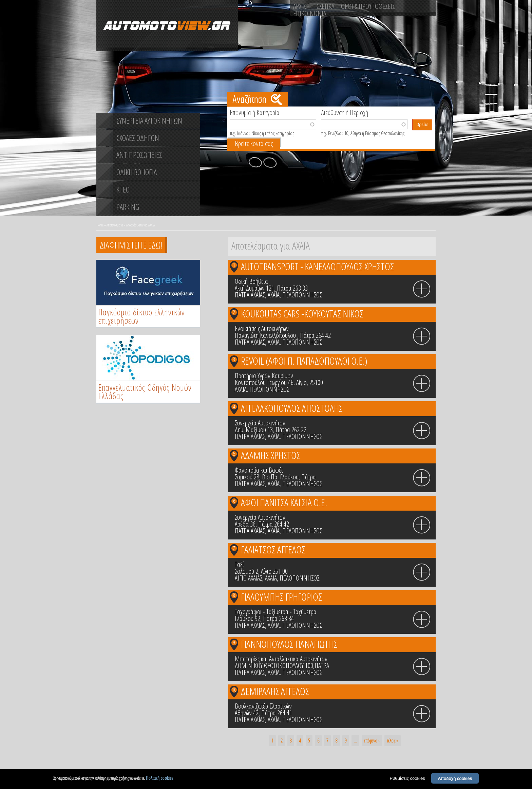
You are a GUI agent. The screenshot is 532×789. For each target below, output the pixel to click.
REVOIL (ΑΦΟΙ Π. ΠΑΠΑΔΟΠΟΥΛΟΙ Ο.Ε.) (304, 361)
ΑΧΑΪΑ (274, 295)
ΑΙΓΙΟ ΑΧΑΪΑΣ (249, 578)
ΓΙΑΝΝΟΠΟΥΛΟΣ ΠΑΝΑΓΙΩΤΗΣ (289, 644)
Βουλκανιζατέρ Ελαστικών (263, 706)
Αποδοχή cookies (455, 779)
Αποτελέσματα (115, 225)
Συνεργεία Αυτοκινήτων (260, 423)
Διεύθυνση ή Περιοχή (345, 112)
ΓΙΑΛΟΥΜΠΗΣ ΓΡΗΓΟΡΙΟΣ (281, 597)
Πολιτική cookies (159, 779)
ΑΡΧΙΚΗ (301, 6)
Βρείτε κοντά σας (254, 143)
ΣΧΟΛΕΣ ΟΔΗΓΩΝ (138, 138)
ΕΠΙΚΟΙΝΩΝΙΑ (310, 13)
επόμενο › (372, 741)
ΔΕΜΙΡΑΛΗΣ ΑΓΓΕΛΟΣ (275, 691)
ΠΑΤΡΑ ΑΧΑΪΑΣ (250, 295)
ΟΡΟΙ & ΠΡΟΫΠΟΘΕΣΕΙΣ (368, 6)
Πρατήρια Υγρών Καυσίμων (264, 376)
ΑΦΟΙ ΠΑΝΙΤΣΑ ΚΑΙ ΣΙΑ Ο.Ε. (284, 502)
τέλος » (393, 741)
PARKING (128, 207)
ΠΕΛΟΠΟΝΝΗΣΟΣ (302, 295)
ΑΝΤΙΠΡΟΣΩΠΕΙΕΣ (139, 155)
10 (234, 690)
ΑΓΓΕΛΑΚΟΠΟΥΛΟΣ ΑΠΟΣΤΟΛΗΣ (292, 408)
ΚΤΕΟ (123, 189)
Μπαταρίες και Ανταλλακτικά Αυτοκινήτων (281, 659)
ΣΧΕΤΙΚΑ (325, 6)
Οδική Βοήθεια (251, 281)
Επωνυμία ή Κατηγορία (255, 112)
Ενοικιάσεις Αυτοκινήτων (262, 328)
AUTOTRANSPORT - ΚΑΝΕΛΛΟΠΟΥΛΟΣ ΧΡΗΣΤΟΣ (317, 266)
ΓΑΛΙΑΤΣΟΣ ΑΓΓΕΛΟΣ (273, 549)
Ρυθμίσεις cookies (407, 779)
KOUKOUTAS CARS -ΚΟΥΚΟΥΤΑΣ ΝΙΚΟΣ (302, 314)
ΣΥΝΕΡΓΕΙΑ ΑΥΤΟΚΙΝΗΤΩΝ (149, 121)
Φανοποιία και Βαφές (259, 470)
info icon (422, 289)
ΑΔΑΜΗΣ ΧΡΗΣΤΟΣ (271, 455)
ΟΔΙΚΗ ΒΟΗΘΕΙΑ (137, 172)
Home (100, 225)
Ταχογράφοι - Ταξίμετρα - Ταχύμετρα (276, 612)
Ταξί (239, 564)
